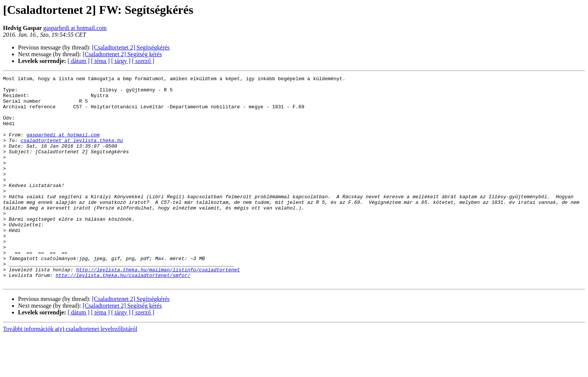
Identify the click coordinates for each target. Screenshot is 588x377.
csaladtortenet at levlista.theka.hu (72, 154)
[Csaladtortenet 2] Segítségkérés (131, 47)
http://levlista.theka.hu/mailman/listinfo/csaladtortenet (158, 309)
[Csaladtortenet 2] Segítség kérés (122, 54)
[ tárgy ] (121, 61)
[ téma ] (100, 61)
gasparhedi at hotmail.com (75, 28)
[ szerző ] (143, 61)
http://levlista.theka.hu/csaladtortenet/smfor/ (123, 316)
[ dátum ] (79, 61)
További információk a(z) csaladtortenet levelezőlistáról (70, 370)
